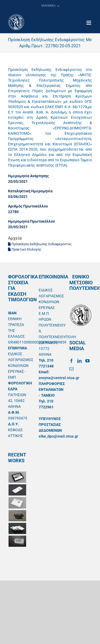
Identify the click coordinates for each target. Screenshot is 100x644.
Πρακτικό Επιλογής (25, 249)
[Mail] (71, 369)
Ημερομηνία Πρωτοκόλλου (31, 221)
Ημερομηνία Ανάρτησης (28, 176)
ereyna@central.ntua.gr (59, 378)
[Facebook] (71, 361)
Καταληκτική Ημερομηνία (30, 191)
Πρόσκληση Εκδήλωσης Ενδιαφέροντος (40, 244)
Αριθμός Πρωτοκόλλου (28, 206)
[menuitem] (50, 6)
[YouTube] (87, 361)
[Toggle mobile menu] (89, 23)
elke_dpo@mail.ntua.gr (58, 436)
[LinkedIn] (79, 361)
